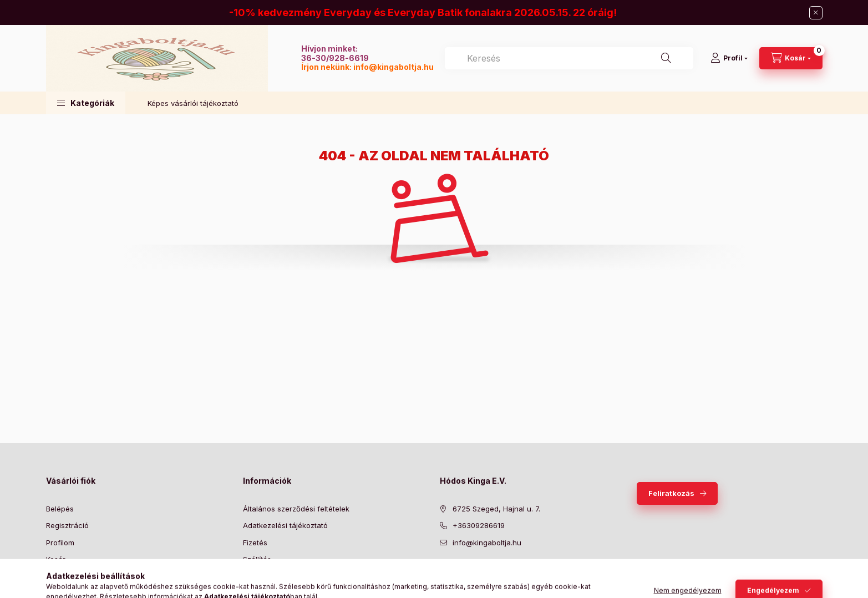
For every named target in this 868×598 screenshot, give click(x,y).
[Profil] (729, 58)
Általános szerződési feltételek (296, 509)
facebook (443, 570)
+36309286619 (479, 525)
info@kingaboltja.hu (394, 67)
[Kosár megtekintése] (791, 58)
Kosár (56, 559)
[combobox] (569, 58)
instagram (510, 570)
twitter (465, 570)
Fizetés (255, 543)
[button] (86, 103)
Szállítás (257, 559)
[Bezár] (816, 13)
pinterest (488, 570)
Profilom (60, 543)
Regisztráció (67, 525)
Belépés (60, 509)
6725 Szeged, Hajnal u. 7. (496, 509)
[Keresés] (666, 58)
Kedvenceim (67, 576)
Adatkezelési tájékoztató (285, 525)
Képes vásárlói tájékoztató (193, 103)
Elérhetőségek (268, 576)
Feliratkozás (671, 493)
